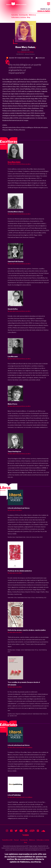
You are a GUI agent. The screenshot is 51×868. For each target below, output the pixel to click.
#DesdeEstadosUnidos (9, 127)
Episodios (15, 15)
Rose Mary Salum (12, 537)
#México (11, 130)
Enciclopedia (23, 15)
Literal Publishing (39, 598)
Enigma (36, 846)
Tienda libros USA (7, 840)
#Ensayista (44, 127)
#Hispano (5, 130)
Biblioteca (32, 15)
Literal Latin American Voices (33, 537)
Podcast (16, 840)
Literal (21, 517)
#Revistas (22, 130)
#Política (16, 130)
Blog (29, 17)
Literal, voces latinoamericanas (28, 755)
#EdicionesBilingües (27, 127)
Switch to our (44, 10)
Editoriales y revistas (19, 17)
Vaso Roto (12, 716)
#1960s (5, 125)
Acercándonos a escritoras (25, 52)
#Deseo (19, 127)
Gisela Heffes (11, 598)
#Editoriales (37, 127)
